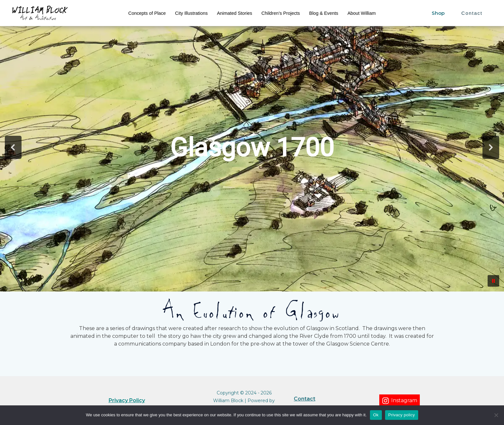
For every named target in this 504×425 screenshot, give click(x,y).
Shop (438, 13)
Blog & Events (324, 13)
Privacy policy (402, 415)
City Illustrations (192, 13)
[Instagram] (400, 401)
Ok (376, 415)
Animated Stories (235, 13)
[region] (252, 147)
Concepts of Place (147, 13)
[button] (13, 147)
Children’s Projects (281, 13)
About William (362, 13)
